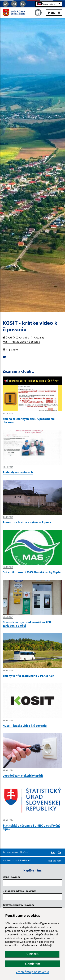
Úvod (7, 337)
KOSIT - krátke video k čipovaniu (21, 342)
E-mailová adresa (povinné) (19, 891)
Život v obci (23, 337)
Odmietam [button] (33, 964)
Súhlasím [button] (32, 954)
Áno (54, 852)
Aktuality (39, 337)
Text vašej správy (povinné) (19, 905)
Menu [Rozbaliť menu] (54, 12)
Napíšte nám (55, 861)
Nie (60, 852)
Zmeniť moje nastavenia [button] (32, 972)
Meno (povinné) (12, 877)
